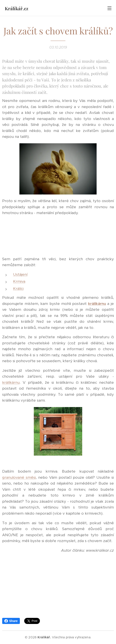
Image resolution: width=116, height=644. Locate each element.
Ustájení (20, 274)
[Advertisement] (58, 236)
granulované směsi (19, 477)
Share (11, 621)
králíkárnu (97, 304)
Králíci (18, 289)
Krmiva (19, 281)
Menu (109, 8)
